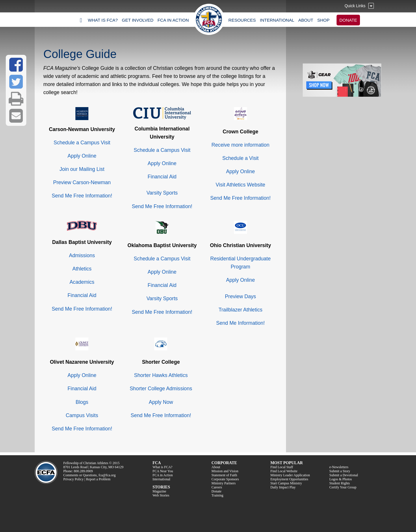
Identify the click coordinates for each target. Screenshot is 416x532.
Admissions (82, 255)
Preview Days (241, 296)
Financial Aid (162, 177)
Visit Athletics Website (240, 185)
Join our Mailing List (82, 169)
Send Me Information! (240, 323)
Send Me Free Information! (82, 196)
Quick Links (355, 6)
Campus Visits (82, 415)
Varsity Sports (162, 193)
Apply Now (161, 402)
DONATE (348, 20)
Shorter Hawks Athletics (161, 375)
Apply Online (82, 156)
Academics (82, 282)
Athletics (82, 269)
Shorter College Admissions (161, 389)
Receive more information (240, 145)
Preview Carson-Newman (82, 182)
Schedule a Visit (240, 158)
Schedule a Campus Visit (82, 143)
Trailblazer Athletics (240, 310)
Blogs (82, 402)
